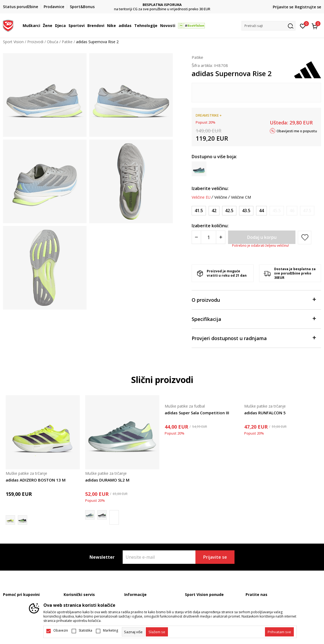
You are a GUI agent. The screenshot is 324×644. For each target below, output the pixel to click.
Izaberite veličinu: (210, 188)
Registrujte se (308, 7)
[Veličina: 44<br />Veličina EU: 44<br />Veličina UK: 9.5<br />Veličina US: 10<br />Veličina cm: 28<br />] (261, 211)
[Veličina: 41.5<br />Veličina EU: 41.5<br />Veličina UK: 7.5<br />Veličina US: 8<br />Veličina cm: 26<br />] (199, 211)
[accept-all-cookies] (279, 632)
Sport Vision (13, 42)
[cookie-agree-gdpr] (157, 632)
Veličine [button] (221, 197)
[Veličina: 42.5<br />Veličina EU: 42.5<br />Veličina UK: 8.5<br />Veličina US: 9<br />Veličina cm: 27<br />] (229, 211)
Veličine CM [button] (241, 197)
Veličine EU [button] (201, 197)
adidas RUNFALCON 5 (265, 413)
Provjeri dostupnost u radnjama (254, 338)
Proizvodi (35, 42)
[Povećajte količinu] (221, 237)
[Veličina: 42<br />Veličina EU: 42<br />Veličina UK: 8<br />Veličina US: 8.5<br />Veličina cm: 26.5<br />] (214, 211)
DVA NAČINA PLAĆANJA (151, 5)
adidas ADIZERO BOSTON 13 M (36, 480)
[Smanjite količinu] (196, 237)
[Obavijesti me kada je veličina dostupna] (277, 211)
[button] (268, 26)
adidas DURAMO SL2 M (107, 480)
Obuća (53, 42)
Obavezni (61, 631)
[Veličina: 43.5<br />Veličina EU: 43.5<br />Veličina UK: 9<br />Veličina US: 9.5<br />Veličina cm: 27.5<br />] (246, 211)
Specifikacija (254, 319)
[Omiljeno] (303, 26)
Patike (67, 42)
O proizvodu (254, 299)
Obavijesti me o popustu (297, 131)
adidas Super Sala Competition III (197, 413)
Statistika (85, 631)
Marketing (111, 631)
